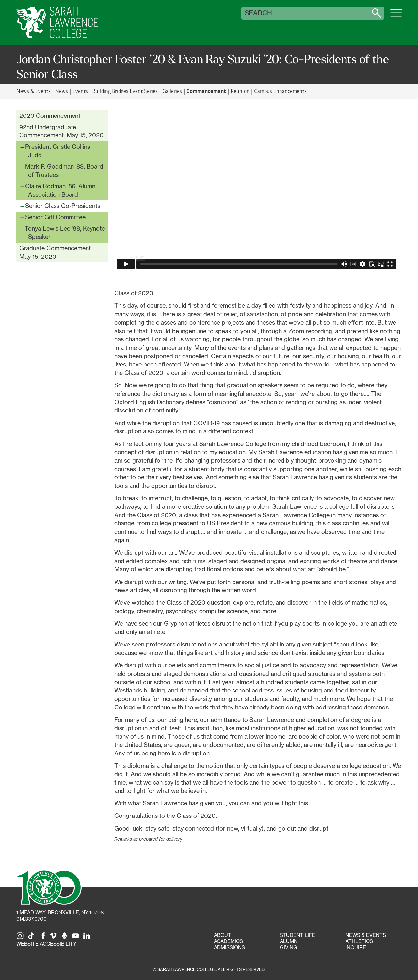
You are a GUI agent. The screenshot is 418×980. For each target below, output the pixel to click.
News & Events (33, 91)
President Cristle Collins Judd (58, 151)
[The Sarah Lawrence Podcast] (66, 938)
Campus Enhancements (280, 91)
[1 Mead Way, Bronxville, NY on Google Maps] (60, 913)
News (62, 91)
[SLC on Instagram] (21, 938)
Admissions (229, 948)
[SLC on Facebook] (43, 938)
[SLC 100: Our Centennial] (49, 887)
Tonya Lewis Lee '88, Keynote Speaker (65, 233)
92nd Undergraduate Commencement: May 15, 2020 (61, 131)
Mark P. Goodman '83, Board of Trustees (64, 171)
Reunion (240, 91)
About (223, 935)
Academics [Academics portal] (228, 941)
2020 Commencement (50, 116)
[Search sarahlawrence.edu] (377, 13)
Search (258, 13)
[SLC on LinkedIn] (88, 938)
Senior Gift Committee (55, 217)
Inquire (356, 948)
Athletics (359, 941)
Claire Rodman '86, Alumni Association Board (61, 190)
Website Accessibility (46, 944)
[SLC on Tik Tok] (32, 938)
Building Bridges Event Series (125, 91)
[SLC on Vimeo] (55, 938)
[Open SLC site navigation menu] (396, 16)
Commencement (206, 91)
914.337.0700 (32, 919)
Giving (289, 948)
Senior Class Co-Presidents (63, 206)
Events (80, 91)
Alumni (289, 941)
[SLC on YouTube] (77, 938)
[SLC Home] (57, 23)
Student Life (297, 935)
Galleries (172, 91)
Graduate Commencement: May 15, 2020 (56, 252)
